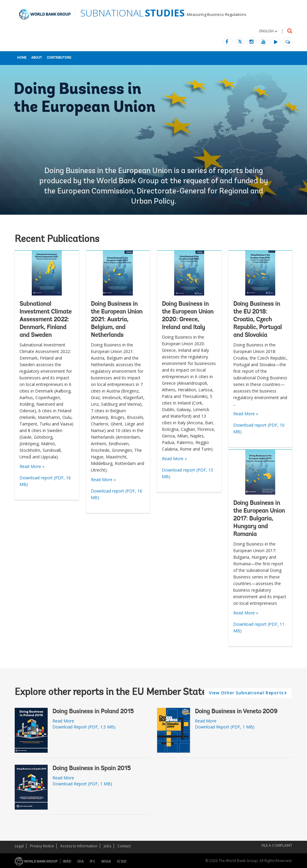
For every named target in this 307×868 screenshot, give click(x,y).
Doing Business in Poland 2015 (93, 712)
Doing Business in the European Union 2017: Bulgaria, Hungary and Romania (259, 519)
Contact (124, 846)
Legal (19, 846)
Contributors (59, 58)
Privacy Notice (42, 846)
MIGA (106, 861)
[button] (268, 31)
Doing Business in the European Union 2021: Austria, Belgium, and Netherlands (117, 320)
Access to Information (79, 846)
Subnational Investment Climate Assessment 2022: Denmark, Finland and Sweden (46, 320)
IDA (80, 861)
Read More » (32, 466)
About (37, 58)
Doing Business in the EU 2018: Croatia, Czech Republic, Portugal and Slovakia (258, 320)
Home (22, 58)
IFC (92, 861)
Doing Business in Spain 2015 (92, 769)
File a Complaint (277, 845)
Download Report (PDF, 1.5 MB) (84, 727)
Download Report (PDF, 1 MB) (82, 784)
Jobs (107, 846)
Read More (63, 721)
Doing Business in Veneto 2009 (236, 712)
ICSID (122, 861)
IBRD (67, 861)
